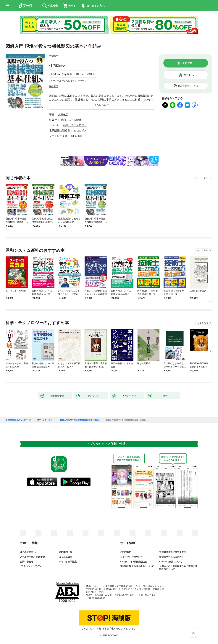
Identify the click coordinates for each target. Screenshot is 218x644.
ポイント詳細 (84, 74)
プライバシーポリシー (131, 557)
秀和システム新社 (71, 120)
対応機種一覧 (66, 552)
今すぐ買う (188, 63)
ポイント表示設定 (68, 562)
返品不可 (54, 86)
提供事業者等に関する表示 (173, 552)
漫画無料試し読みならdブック (18, 420)
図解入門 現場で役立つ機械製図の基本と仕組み (80, 420)
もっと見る (203, 178)
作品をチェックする (188, 86)
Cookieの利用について (171, 562)
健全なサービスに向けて (172, 557)
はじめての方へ (28, 552)
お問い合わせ (27, 562)
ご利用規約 (126, 552)
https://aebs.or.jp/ (96, 598)
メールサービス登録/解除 (32, 557)
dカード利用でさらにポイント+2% (66, 81)
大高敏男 (54, 56)
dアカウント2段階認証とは (134, 562)
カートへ (188, 75)
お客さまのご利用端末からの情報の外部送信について (178, 568)
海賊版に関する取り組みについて (137, 566)
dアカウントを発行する (96, 629)
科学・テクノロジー (75, 125)
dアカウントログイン (31, 566)
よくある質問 (66, 557)
